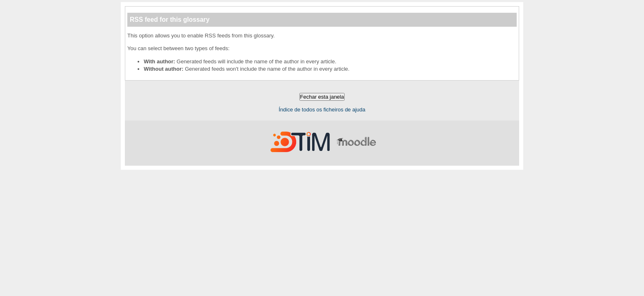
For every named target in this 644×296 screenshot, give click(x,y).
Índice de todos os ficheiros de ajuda (322, 110)
